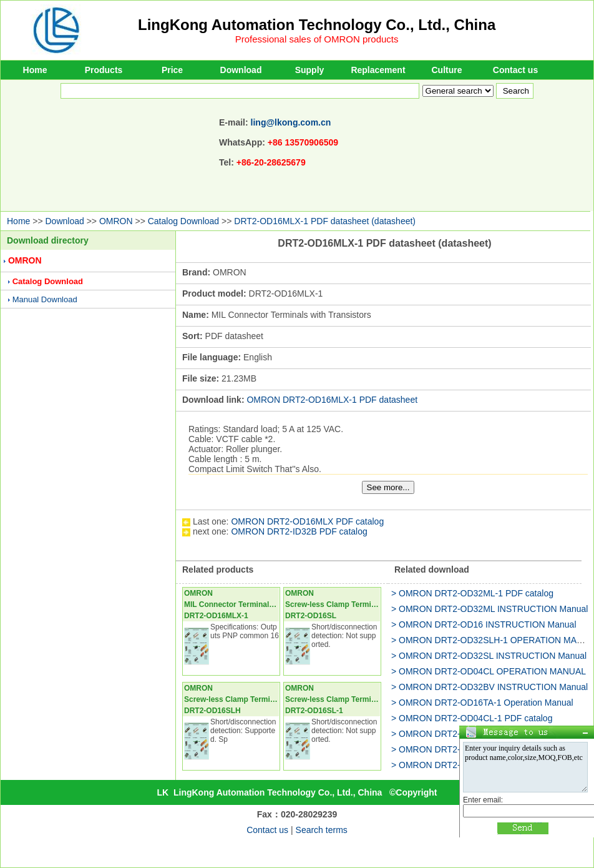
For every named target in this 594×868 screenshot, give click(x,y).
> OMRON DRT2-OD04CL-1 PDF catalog (472, 718)
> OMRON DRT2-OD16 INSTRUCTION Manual (484, 624)
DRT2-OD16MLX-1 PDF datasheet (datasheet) (325, 221)
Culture (447, 70)
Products (104, 70)
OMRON (116, 221)
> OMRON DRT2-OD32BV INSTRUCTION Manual (489, 687)
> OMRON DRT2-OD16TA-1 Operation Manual (482, 703)
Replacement (378, 70)
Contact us (515, 70)
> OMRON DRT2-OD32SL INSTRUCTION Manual (489, 656)
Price (172, 70)
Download (241, 70)
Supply (310, 70)
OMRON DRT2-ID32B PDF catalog (299, 531)
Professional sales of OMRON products (317, 39)
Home (35, 70)
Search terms (322, 830)
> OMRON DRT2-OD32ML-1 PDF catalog (472, 593)
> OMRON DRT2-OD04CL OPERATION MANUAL (489, 671)
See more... (388, 487)
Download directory (48, 240)
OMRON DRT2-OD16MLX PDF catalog (307, 521)
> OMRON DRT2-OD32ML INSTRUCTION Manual (489, 609)
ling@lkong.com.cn (291, 122)
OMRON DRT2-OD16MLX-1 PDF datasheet (332, 400)
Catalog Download (183, 221)
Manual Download (45, 299)
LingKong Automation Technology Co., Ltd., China (317, 25)
